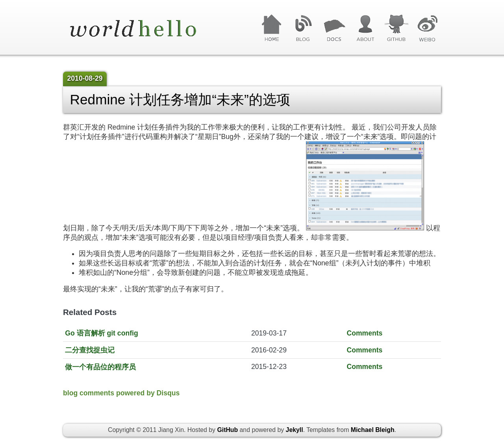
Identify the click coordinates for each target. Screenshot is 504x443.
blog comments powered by (121, 393)
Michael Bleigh (373, 430)
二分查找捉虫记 (90, 350)
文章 (334, 28)
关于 (365, 28)
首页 (272, 28)
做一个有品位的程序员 (100, 367)
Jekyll (295, 430)
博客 (303, 28)
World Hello (143, 29)
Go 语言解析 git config (101, 333)
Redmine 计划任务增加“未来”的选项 (180, 99)
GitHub (396, 28)
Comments (364, 333)
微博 (427, 28)
